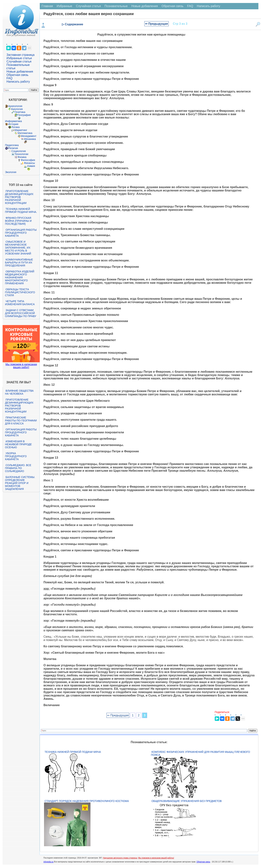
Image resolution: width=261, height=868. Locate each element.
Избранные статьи (19, 58)
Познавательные (116, 6)
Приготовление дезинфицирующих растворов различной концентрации (19, 197)
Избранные (64, 6)
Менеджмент (29, 136)
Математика (25, 133)
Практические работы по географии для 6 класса (21, 421)
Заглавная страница (21, 55)
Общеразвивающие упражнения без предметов (187, 801)
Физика (22, 157)
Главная (47, 6)
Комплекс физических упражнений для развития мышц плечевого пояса (200, 753)
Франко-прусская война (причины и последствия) (18, 221)
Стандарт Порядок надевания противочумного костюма (87, 801)
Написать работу (18, 82)
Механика (30, 139)
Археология (15, 106)
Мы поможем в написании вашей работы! (156, 858)
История (13, 124)
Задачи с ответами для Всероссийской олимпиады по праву (21, 313)
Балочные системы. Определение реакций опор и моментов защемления (20, 483)
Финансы (29, 163)
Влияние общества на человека (19, 392)
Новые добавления (20, 72)
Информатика (13, 121)
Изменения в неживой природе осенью (18, 444)
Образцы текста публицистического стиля (20, 292)
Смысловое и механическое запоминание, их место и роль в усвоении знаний (18, 248)
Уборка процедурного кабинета (16, 456)
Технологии (21, 154)
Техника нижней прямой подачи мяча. (21, 210)
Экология (11, 172)
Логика (15, 127)
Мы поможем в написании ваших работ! (21, 366)
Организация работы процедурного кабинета (21, 233)
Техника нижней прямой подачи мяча (73, 752)
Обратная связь (17, 75)
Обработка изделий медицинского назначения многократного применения (20, 277)
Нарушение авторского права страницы (120, 858)
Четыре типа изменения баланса (20, 303)
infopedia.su (48, 862)
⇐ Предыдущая (157, 24)
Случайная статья (19, 61)
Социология (19, 151)
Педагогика (12, 145)
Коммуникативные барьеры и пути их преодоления (19, 263)
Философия (28, 160)
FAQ (9, 78)
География (24, 115)
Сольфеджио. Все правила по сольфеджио (18, 468)
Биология (17, 109)
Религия (13, 148)
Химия (31, 166)
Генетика (20, 112)
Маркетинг (21, 130)
